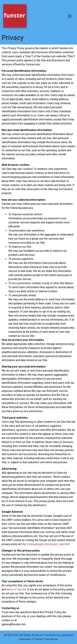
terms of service (16, 589)
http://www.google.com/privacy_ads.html (45, 544)
